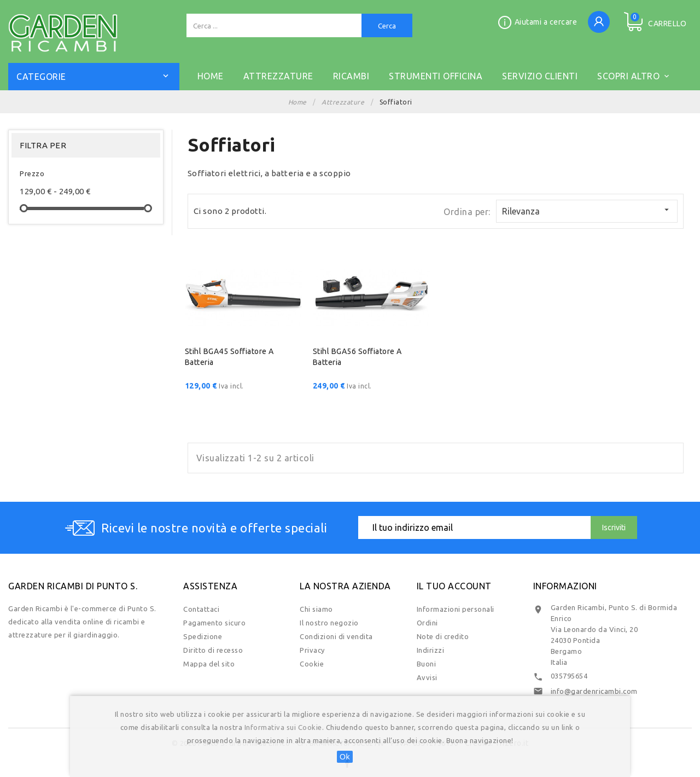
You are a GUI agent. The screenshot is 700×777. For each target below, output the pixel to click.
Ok (345, 757)
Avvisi (427, 677)
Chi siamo (316, 609)
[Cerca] (274, 25)
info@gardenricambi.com (594, 691)
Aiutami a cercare (546, 22)
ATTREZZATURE (278, 76)
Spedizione (203, 636)
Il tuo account (454, 586)
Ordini (427, 623)
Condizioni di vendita (336, 636)
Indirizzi (431, 650)
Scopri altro (634, 75)
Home (211, 76)
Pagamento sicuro (214, 623)
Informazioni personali (456, 609)
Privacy (312, 650)
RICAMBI (351, 76)
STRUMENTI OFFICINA (436, 76)
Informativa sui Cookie (283, 727)
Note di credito (443, 636)
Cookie (312, 664)
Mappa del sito (209, 664)
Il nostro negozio (329, 623)
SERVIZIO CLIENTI (540, 76)
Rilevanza (587, 210)
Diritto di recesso (213, 650)
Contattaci (201, 609)
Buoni (427, 664)
